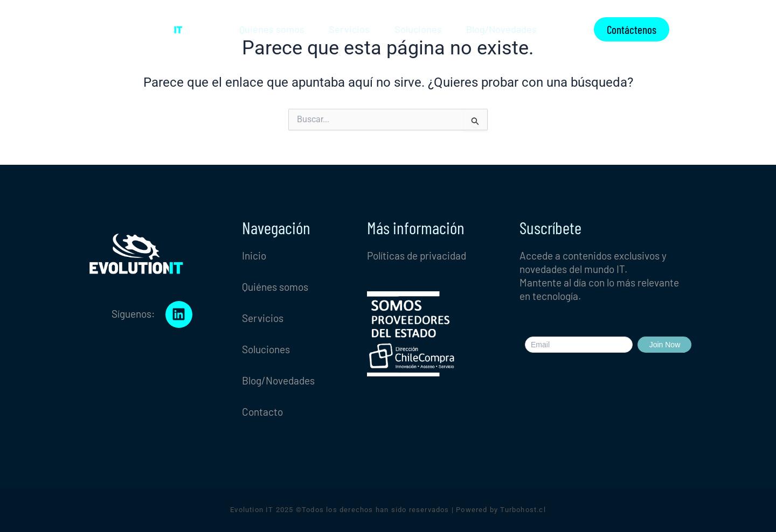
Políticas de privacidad (417, 255)
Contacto (262, 412)
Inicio (254, 255)
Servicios (349, 29)
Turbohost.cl (523, 510)
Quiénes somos (272, 29)
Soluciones (418, 29)
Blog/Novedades (501, 29)
